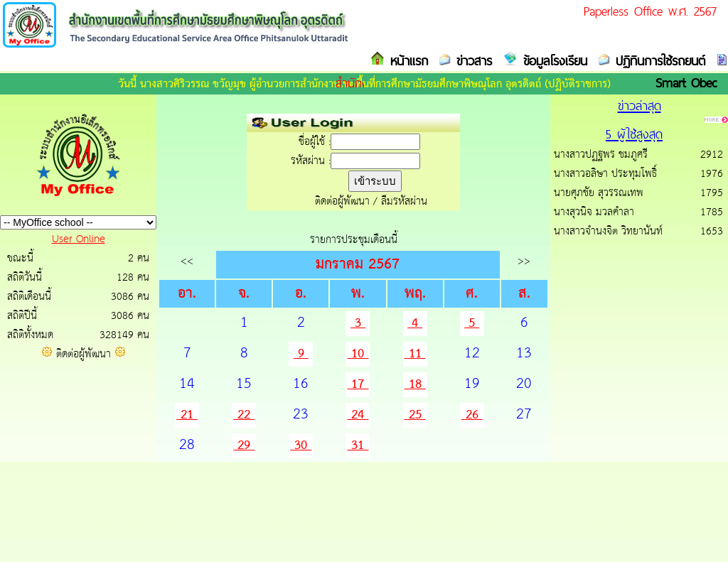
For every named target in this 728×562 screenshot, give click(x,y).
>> (524, 261)
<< (187, 261)
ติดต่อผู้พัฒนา (84, 354)
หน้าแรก (406, 61)
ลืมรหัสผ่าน (404, 201)
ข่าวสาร (471, 61)
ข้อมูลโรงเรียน (552, 61)
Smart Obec (686, 83)
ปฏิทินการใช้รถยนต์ (658, 61)
